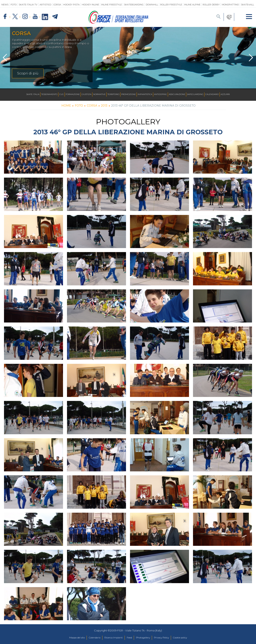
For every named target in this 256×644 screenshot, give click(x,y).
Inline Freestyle (111, 5)
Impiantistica (145, 94)
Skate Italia (33, 94)
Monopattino (230, 5)
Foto (14, 5)
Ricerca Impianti (111, 638)
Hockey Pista (71, 5)
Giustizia (86, 94)
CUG (61, 94)
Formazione (73, 94)
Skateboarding (134, 5)
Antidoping (160, 94)
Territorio (113, 94)
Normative (99, 94)
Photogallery (145, 638)
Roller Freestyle (171, 5)
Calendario (212, 94)
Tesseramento (49, 94)
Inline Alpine (192, 5)
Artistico (45, 5)
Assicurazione (177, 94)
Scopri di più (28, 73)
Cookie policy (188, 638)
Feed (129, 638)
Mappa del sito (69, 638)
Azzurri (225, 94)
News (5, 5)
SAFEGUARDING (195, 94)
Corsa (57, 5)
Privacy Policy (166, 638)
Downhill (152, 5)
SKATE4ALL (247, 5)
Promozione (128, 94)
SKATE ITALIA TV (28, 5)
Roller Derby (211, 5)
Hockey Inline (90, 5)
